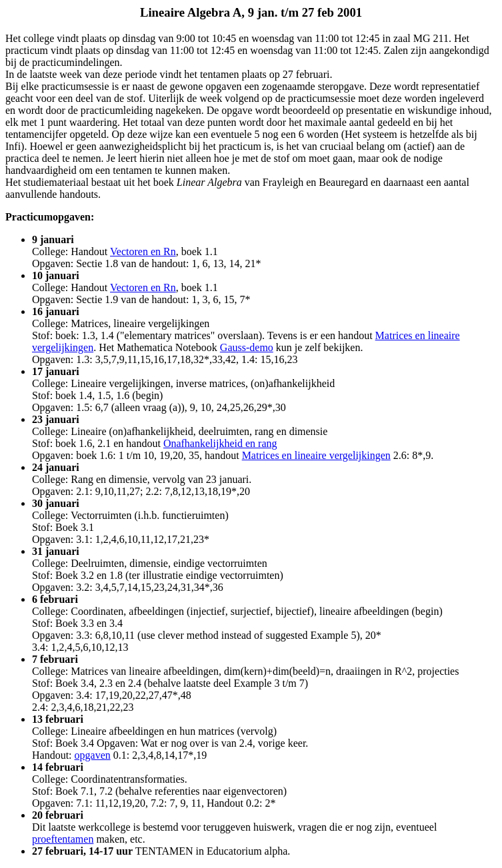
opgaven (93, 755)
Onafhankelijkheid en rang (220, 443)
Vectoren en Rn (143, 251)
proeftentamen (63, 839)
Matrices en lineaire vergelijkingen (316, 455)
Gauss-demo (247, 347)
